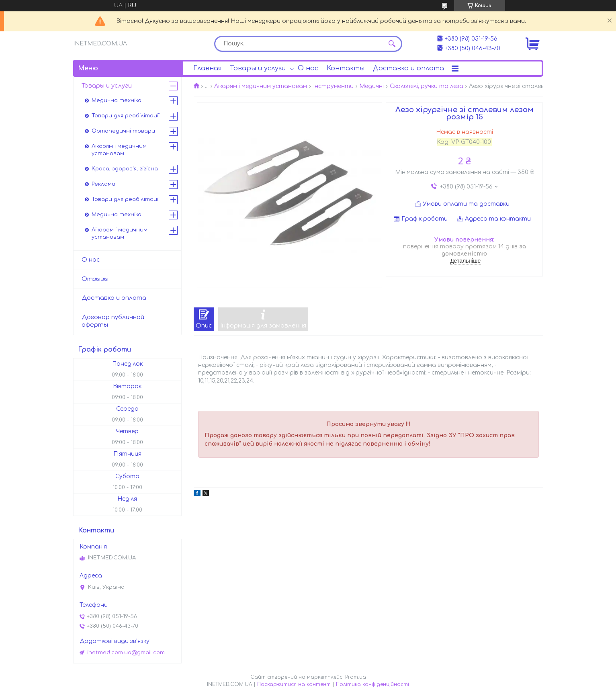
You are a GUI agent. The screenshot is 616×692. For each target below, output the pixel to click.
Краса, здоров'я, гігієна (125, 169)
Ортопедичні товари (123, 131)
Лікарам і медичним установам (120, 233)
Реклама (103, 184)
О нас (308, 68)
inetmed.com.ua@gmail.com (126, 653)
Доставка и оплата (408, 68)
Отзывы (95, 279)
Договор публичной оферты (113, 321)
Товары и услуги (258, 68)
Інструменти (333, 86)
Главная (207, 68)
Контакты (346, 68)
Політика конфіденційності (372, 684)
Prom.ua (356, 677)
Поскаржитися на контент (294, 684)
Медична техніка (117, 100)
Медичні (371, 86)
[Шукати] (392, 44)
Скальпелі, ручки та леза (427, 86)
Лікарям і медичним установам (261, 86)
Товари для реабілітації (126, 116)
